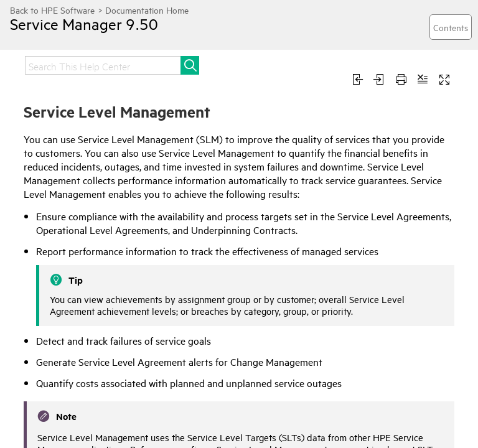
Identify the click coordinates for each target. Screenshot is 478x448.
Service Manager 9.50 (84, 24)
